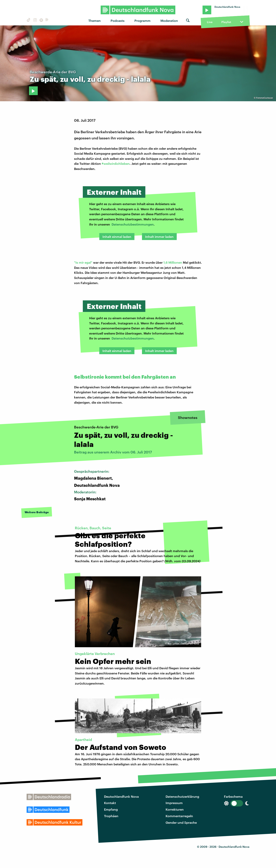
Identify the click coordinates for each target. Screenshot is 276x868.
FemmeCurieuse (264, 98)
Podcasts (118, 21)
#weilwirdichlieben (116, 163)
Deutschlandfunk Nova (121, 796)
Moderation (169, 21)
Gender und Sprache (181, 822)
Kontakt (110, 803)
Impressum (174, 803)
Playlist (226, 22)
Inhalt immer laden (159, 237)
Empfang (111, 809)
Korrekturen (175, 809)
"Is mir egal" (83, 262)
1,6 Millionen (173, 262)
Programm (142, 21)
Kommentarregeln (179, 816)
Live (210, 22)
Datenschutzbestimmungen (133, 224)
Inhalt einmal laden (117, 237)
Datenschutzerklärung (182, 796)
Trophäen (111, 816)
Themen (95, 21)
